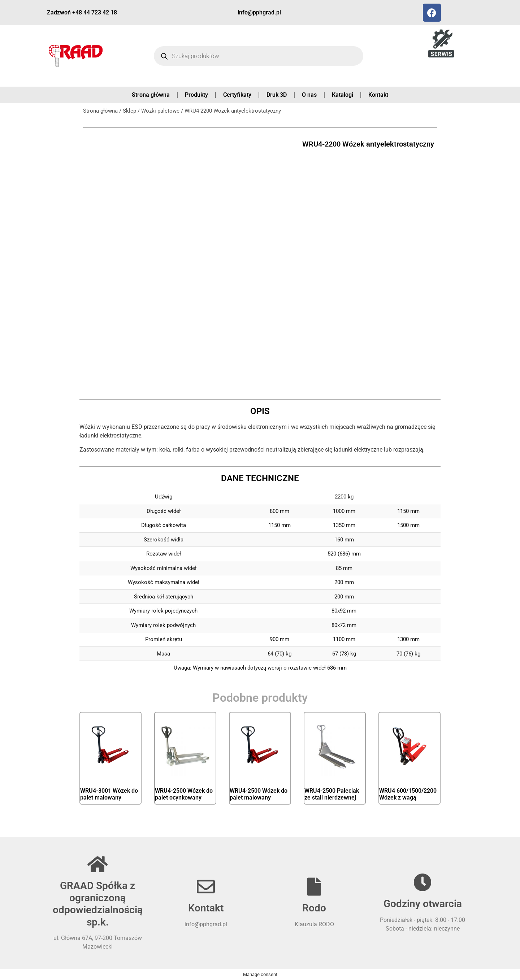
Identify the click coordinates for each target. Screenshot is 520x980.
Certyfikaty (237, 95)
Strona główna (151, 95)
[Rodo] (314, 887)
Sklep (129, 111)
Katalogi (343, 95)
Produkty (196, 95)
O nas (309, 95)
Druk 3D (277, 95)
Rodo (314, 908)
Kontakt (378, 95)
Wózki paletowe (160, 111)
